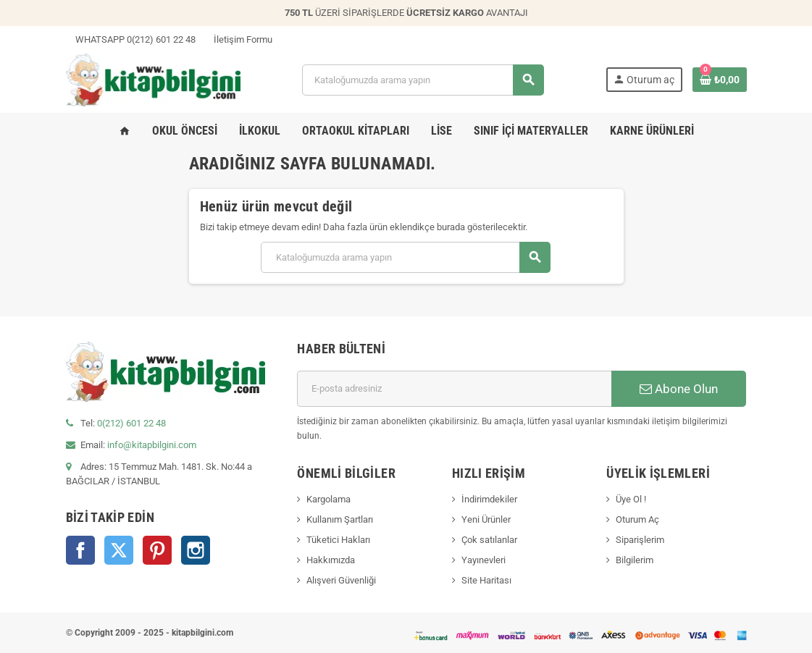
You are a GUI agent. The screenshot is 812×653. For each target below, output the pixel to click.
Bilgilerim (635, 560)
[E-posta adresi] (454, 389)
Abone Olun (679, 389)
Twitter (119, 550)
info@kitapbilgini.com (152, 445)
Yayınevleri (484, 560)
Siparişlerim (640, 540)
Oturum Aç (637, 519)
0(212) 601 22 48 (131, 423)
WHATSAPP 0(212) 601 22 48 (131, 39)
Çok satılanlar (489, 540)
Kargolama (328, 499)
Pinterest (157, 550)
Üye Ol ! (631, 499)
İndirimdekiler (489, 499)
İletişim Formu (238, 39)
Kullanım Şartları (340, 519)
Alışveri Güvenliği (341, 580)
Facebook (80, 550)
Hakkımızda (331, 560)
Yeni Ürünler (486, 519)
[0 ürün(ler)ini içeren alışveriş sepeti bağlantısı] (720, 80)
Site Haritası (486, 580)
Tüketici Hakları (338, 540)
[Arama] (423, 80)
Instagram (196, 550)
